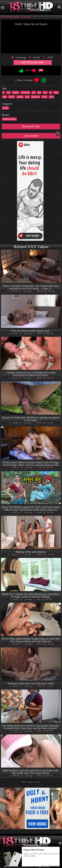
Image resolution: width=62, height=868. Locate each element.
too (34, 92)
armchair (25, 92)
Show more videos (31, 782)
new (51, 97)
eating (20, 97)
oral (27, 97)
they (56, 92)
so (51, 92)
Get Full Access (33, 62)
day (9, 92)
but (39, 92)
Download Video (31, 126)
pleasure (36, 97)
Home (16, 92)
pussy (12, 97)
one (45, 92)
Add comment (41, 135)
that (5, 97)
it (3, 92)
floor (44, 97)
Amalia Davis (9, 119)
